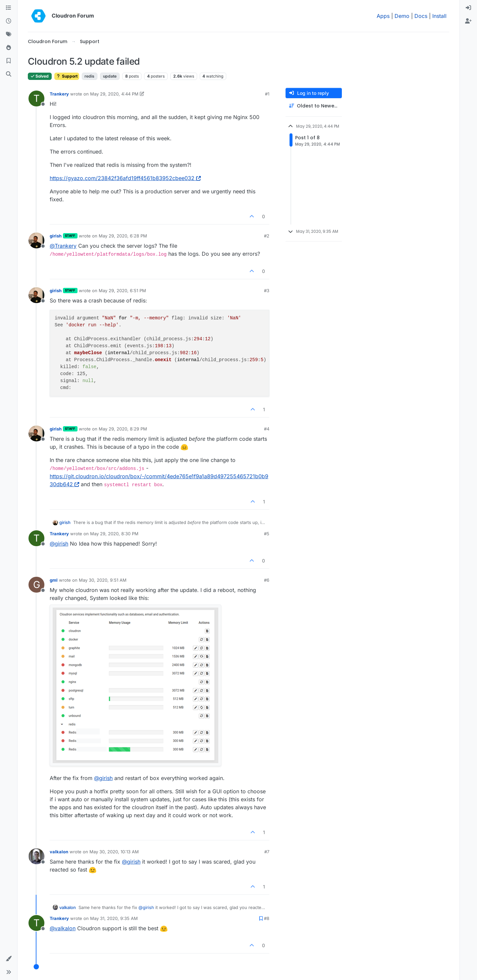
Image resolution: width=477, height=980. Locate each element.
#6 (267, 580)
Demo (402, 16)
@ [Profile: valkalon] (63, 928)
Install (439, 16)
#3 (267, 291)
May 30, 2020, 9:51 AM (103, 580)
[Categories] (9, 8)
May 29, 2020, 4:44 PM (114, 94)
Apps (383, 16)
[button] (9, 959)
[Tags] (9, 34)
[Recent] (9, 21)
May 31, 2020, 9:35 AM (114, 918)
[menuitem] (468, 8)
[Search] (9, 74)
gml (54, 580)
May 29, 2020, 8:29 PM (123, 429)
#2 (267, 236)
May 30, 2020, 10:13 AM (114, 852)
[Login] (468, 8)
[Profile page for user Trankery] (36, 98)
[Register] (468, 21)
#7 (267, 852)
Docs (421, 16)
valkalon (59, 852)
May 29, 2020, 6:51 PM (122, 291)
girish (56, 236)
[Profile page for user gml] (36, 585)
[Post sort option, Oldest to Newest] (314, 106)
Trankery (59, 94)
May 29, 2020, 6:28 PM (123, 236)
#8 (267, 918)
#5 (267, 534)
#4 (267, 429)
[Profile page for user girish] (36, 240)
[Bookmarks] (9, 61)
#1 (267, 94)
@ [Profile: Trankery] (63, 246)
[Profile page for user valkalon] (36, 856)
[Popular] (9, 48)
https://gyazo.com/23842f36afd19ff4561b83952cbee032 (125, 178)
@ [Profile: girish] (59, 544)
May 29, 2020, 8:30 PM (114, 534)
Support (67, 76)
